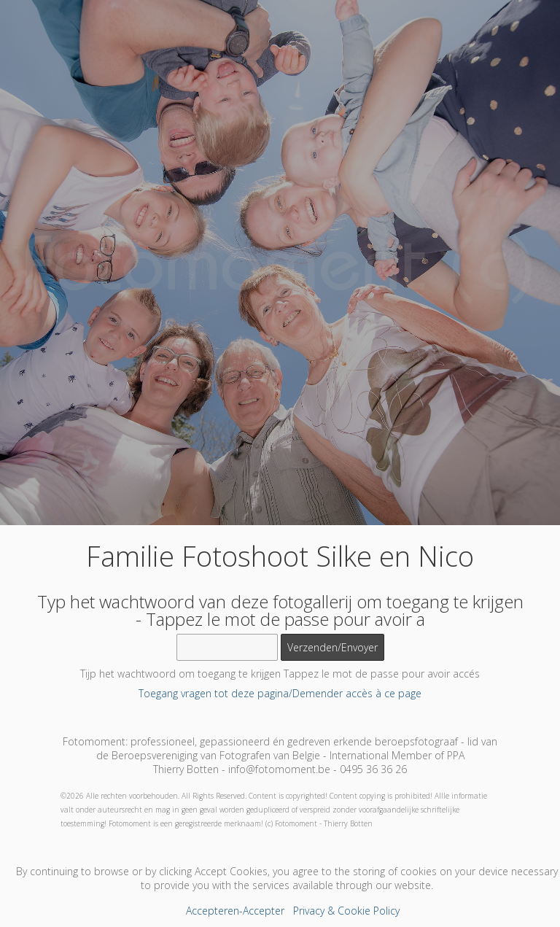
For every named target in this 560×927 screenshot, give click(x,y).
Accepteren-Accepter (235, 911)
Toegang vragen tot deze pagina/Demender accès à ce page (280, 693)
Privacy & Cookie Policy (346, 911)
